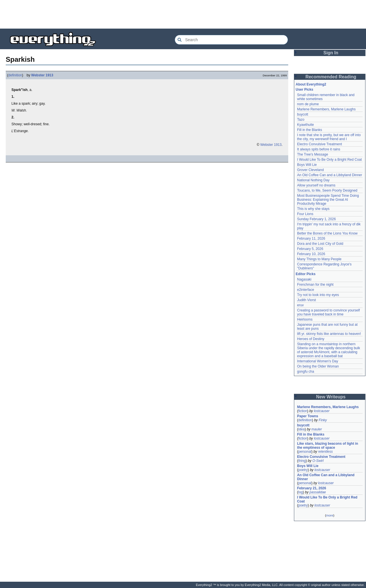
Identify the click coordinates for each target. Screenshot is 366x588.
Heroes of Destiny (311, 339)
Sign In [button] (331, 53)
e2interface (306, 290)
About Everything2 (311, 84)
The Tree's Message (313, 154)
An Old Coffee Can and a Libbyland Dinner (330, 175)
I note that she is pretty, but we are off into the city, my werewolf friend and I (329, 137)
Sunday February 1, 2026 (316, 219)
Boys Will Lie (307, 165)
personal (305, 452)
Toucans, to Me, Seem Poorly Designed (327, 190)
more (330, 515)
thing (302, 461)
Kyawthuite (306, 125)
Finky (323, 420)
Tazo (301, 120)
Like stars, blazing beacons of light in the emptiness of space (328, 446)
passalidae (318, 492)
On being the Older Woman (318, 366)
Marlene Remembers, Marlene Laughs (326, 109)
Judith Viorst (307, 300)
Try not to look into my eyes (318, 295)
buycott (303, 114)
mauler (317, 429)
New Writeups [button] (331, 397)
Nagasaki (304, 279)
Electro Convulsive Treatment (320, 144)
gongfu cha (306, 372)
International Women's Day (318, 361)
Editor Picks (306, 274)
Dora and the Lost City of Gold (320, 244)
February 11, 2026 (311, 239)
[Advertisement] (183, 14)
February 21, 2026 (312, 488)
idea (302, 429)
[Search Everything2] (231, 40)
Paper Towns (308, 416)
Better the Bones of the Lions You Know (327, 233)
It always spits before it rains (319, 149)
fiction (303, 411)
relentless (325, 452)
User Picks (304, 90)
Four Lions (305, 214)
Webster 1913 (42, 75)
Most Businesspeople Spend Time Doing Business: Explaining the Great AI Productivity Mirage (328, 200)
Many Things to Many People (319, 259)
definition (15, 75)
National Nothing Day (313, 180)
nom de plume (308, 104)
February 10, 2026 (311, 254)
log (301, 492)
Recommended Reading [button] (331, 77)
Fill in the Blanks (310, 130)
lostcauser (322, 411)
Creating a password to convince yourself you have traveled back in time (328, 312)
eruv (300, 305)
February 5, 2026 (310, 249)
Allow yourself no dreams (316, 185)
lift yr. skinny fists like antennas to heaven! (329, 334)
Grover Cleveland (310, 170)
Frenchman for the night (315, 285)
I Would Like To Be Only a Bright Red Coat (329, 160)
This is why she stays (313, 209)
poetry (303, 470)
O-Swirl (318, 461)
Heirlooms (305, 319)
